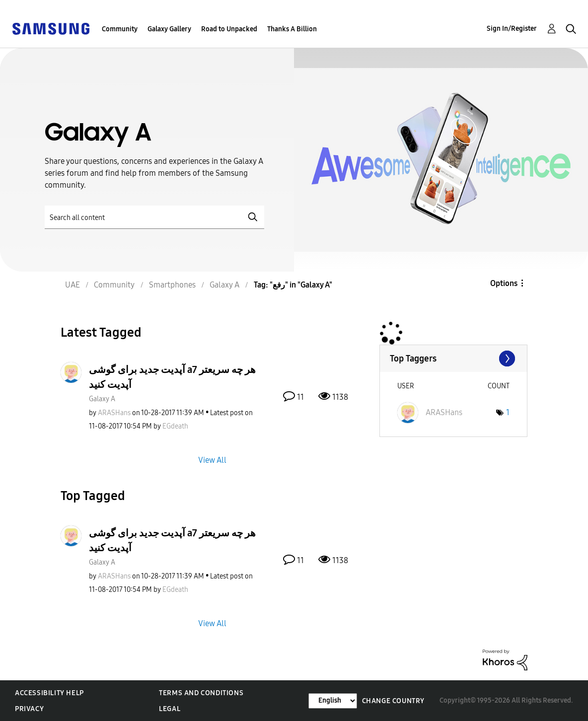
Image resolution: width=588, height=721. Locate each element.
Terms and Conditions (201, 693)
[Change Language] (333, 701)
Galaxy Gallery (169, 29)
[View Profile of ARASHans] (114, 413)
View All (212, 460)
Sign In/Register (512, 29)
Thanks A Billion (292, 29)
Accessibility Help (49, 693)
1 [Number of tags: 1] (508, 412)
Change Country (393, 701)
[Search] (154, 217)
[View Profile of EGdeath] (175, 426)
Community (120, 29)
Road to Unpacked (229, 29)
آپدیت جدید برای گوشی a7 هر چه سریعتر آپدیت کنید (172, 377)
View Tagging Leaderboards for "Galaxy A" (453, 359)
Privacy (29, 709)
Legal (170, 709)
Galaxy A (102, 399)
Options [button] (504, 283)
